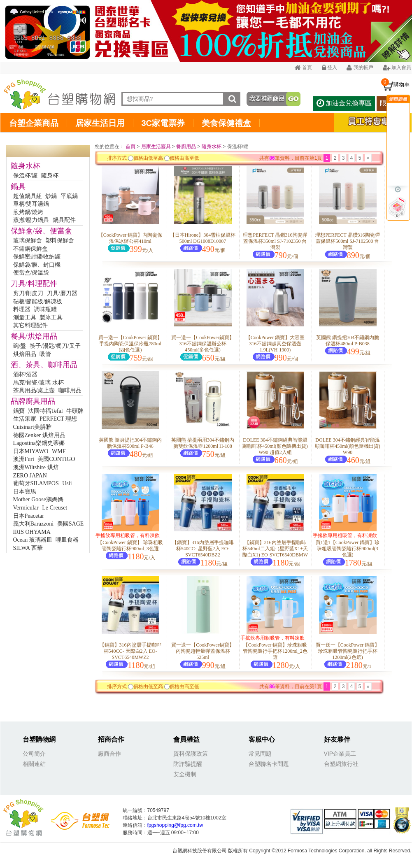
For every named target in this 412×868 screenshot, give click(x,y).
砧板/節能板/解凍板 (38, 301)
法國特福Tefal (45, 411)
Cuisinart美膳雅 (32, 427)
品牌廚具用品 (33, 401)
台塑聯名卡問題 (269, 764)
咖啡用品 (70, 390)
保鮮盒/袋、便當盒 (41, 231)
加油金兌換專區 (344, 103)
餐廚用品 (186, 147)
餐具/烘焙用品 (34, 336)
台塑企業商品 (34, 123)
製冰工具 (51, 318)
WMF (59, 451)
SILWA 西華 (28, 548)
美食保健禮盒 (226, 123)
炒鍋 (51, 196)
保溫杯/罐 (26, 176)
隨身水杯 (26, 166)
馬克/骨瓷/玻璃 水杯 (38, 383)
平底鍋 (69, 196)
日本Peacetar (29, 516)
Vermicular (26, 508)
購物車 (402, 85)
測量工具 (25, 318)
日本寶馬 (25, 492)
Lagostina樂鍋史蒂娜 (39, 443)
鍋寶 (19, 411)
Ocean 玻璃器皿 (33, 540)
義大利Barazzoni (34, 524)
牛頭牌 (75, 411)
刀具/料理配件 (34, 284)
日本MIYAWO (31, 451)
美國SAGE (71, 524)
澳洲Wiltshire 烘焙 (36, 467)
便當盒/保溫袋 (31, 273)
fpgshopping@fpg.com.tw (175, 825)
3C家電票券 (163, 123)
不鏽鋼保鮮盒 (30, 249)
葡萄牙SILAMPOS (36, 483)
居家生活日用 (100, 123)
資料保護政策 (191, 754)
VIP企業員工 (340, 754)
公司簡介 (34, 754)
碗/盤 (20, 346)
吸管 (45, 354)
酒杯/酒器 (26, 374)
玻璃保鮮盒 (28, 241)
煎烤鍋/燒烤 (28, 212)
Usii (67, 483)
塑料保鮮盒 (60, 241)
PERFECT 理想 (58, 419)
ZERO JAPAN (30, 476)
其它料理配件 (30, 325)
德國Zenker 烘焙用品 (39, 435)
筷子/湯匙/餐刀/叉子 (55, 346)
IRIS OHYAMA (32, 532)
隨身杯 (50, 176)
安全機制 (185, 774)
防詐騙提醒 (188, 764)
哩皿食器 (67, 540)
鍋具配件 (64, 220)
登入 (329, 67)
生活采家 (25, 419)
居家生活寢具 (156, 147)
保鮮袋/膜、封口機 (37, 265)
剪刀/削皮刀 (28, 293)
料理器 (22, 309)
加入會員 (397, 67)
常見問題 (260, 754)
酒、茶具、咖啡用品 (44, 365)
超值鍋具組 (28, 196)
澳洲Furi (24, 459)
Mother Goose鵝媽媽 (38, 499)
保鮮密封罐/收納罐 (37, 257)
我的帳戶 (360, 67)
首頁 (303, 67)
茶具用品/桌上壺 (34, 390)
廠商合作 (109, 754)
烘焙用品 (25, 354)
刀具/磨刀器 (62, 293)
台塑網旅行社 (341, 764)
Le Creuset (55, 508)
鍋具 (18, 186)
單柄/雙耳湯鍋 (31, 204)
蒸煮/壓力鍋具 (31, 220)
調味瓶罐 (45, 309)
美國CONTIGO (56, 459)
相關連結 (34, 764)
